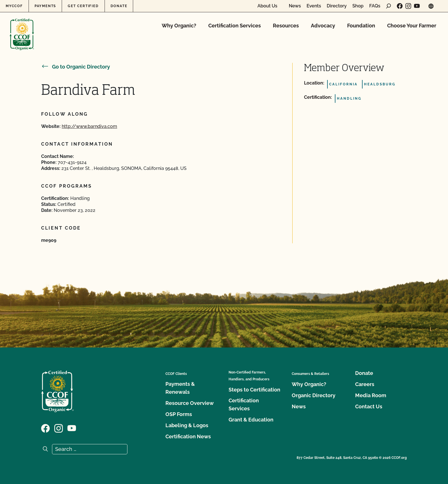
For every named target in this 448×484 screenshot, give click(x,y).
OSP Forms (179, 414)
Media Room (371, 395)
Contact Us (369, 406)
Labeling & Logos (187, 425)
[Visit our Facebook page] (400, 6)
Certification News (188, 436)
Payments (45, 6)
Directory (337, 6)
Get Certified (83, 6)
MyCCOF (14, 6)
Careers (365, 384)
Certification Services (235, 26)
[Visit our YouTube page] (417, 6)
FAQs (375, 6)
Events (314, 6)
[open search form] (389, 6)
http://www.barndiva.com (89, 126)
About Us (267, 6)
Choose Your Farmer (412, 26)
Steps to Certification (254, 390)
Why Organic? (179, 26)
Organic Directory (314, 395)
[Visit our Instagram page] (408, 6)
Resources (286, 26)
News (295, 6)
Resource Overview (190, 403)
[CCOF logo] (22, 28)
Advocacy (323, 26)
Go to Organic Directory (76, 67)
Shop (358, 6)
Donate (119, 6)
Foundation (361, 26)
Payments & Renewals (180, 388)
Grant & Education (251, 420)
